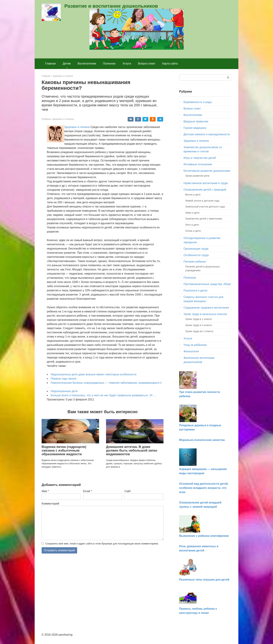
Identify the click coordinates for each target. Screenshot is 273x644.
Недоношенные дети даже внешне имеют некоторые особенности (93, 374)
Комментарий (50, 504)
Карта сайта (170, 64)
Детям (67, 64)
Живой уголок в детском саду (202, 201)
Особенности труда (196, 255)
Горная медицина (195, 128)
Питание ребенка (195, 262)
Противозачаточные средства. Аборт (207, 284)
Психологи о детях (195, 291)
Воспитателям (87, 64)
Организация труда (196, 249)
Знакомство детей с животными (204, 219)
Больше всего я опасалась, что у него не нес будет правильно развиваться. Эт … (103, 395)
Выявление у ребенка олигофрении (204, 536)
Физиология (191, 351)
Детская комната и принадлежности (207, 134)
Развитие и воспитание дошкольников (111, 6)
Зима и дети (192, 213)
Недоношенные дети (64, 391)
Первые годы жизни (63, 379)
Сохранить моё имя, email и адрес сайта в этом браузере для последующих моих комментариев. (102, 544)
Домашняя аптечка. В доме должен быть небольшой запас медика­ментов (132, 450)
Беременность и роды (198, 102)
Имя (45, 491)
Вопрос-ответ (147, 64)
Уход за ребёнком (195, 345)
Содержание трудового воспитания (206, 308)
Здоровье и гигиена (63, 119)
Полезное (109, 64)
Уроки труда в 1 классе (199, 319)
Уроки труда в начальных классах (205, 314)
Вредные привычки (196, 121)
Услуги (127, 64)
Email (87, 491)
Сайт (128, 491)
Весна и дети (193, 195)
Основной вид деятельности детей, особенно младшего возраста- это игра (204, 488)
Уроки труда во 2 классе (199, 331)
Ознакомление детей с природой (205, 190)
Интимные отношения (198, 164)
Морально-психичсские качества (202, 440)
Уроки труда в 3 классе (199, 325)
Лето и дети (192, 225)
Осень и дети (193, 231)
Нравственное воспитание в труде (206, 183)
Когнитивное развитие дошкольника (207, 171)
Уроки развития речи (197, 176)
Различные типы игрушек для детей (204, 580)
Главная (50, 64)
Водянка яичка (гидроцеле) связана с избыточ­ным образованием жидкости (64, 450)
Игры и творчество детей (200, 158)
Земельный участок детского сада (205, 207)
